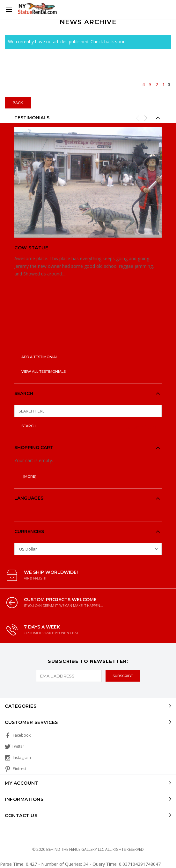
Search (24, 393)
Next (146, 118)
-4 (143, 84)
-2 (156, 84)
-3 (149, 84)
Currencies (29, 531)
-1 (163, 84)
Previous (138, 118)
